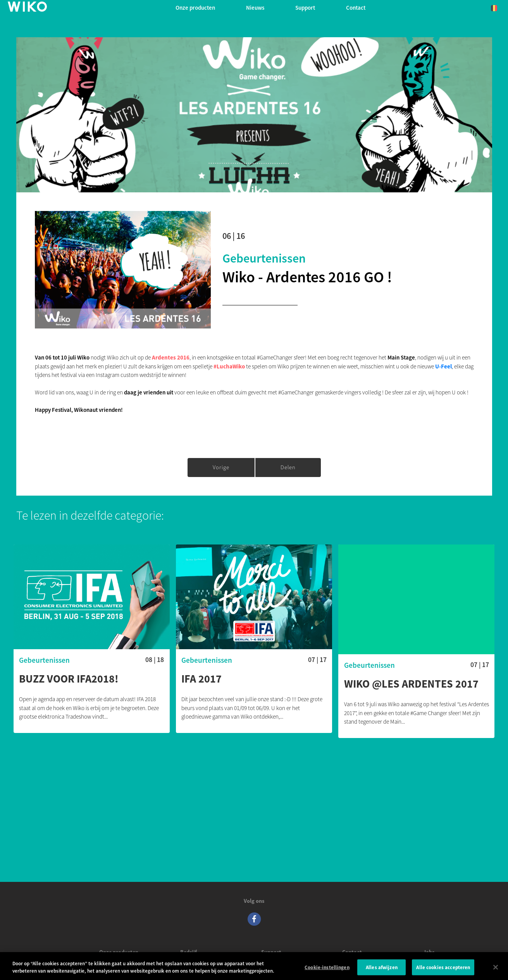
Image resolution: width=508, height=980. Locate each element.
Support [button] (305, 8)
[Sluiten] (496, 971)
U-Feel (443, 366)
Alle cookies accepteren (443, 971)
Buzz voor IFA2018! (69, 679)
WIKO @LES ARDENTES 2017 (411, 684)
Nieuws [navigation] (255, 8)
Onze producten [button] (195, 8)
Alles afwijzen (382, 971)
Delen (288, 467)
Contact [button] (356, 8)
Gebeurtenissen (264, 258)
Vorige (221, 467)
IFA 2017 (201, 679)
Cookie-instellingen (327, 971)
